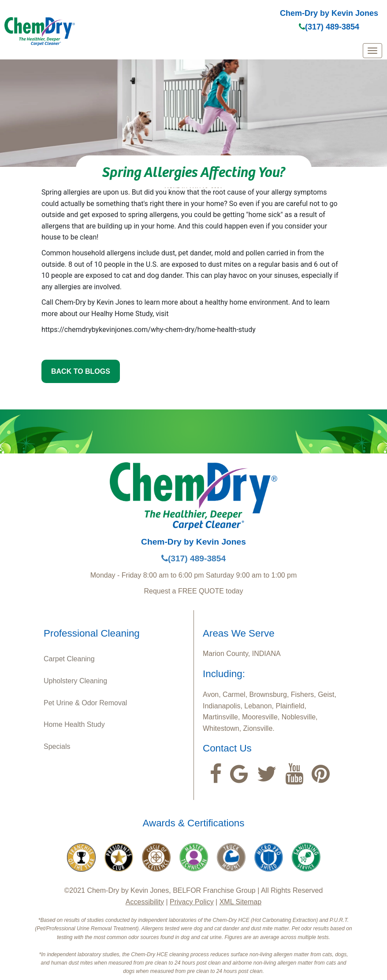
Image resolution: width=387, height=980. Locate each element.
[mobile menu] (372, 51)
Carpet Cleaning (69, 659)
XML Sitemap (240, 902)
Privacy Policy (192, 902)
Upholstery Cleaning (75, 681)
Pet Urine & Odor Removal (85, 703)
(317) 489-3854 (329, 27)
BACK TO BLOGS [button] (81, 371)
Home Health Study (74, 724)
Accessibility (145, 902)
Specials (57, 746)
